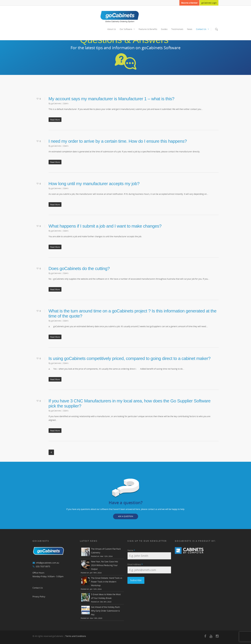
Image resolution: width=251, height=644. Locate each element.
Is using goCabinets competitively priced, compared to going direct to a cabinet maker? (130, 358)
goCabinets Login (209, 3)
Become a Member (189, 3)
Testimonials (177, 29)
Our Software (127, 29)
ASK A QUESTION (126, 516)
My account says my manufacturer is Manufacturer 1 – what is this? (111, 99)
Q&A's (66, 103)
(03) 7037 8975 (43, 566)
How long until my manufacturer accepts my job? (94, 184)
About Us (112, 29)
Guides (164, 29)
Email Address (135, 564)
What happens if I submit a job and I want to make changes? (105, 226)
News (190, 29)
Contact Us (203, 29)
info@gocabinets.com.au (47, 563)
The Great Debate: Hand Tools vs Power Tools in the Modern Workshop (107, 582)
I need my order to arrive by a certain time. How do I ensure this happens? (118, 141)
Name (131, 550)
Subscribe (136, 580)
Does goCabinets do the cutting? (79, 268)
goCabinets (56, 103)
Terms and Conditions (76, 636)
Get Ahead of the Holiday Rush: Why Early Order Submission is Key (106, 611)
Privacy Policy (39, 597)
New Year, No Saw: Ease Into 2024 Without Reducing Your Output (105, 565)
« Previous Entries (51, 452)
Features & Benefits (148, 29)
